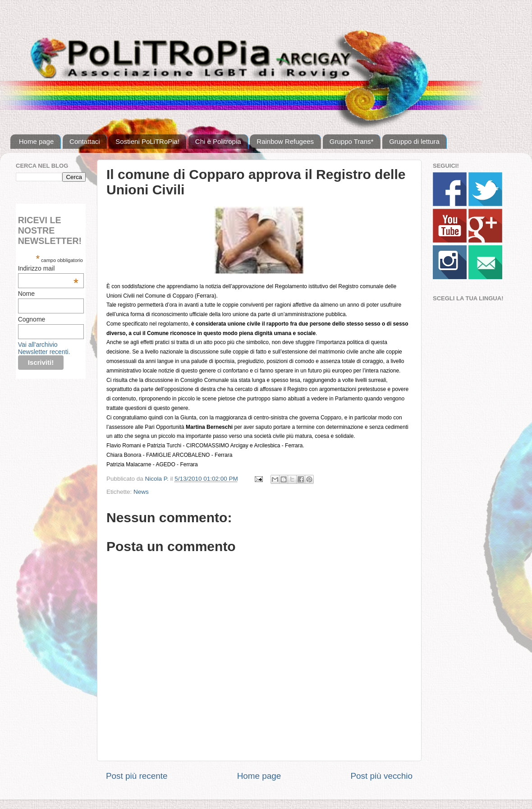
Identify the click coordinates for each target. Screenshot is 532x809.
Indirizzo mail (48, 268)
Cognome (32, 319)
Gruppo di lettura (414, 141)
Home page (37, 141)
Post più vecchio (381, 776)
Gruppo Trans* (352, 141)
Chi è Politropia (218, 141)
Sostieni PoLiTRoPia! (147, 141)
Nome (26, 294)
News (141, 492)
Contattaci (85, 141)
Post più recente (137, 776)
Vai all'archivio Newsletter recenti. (44, 348)
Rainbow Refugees (285, 141)
